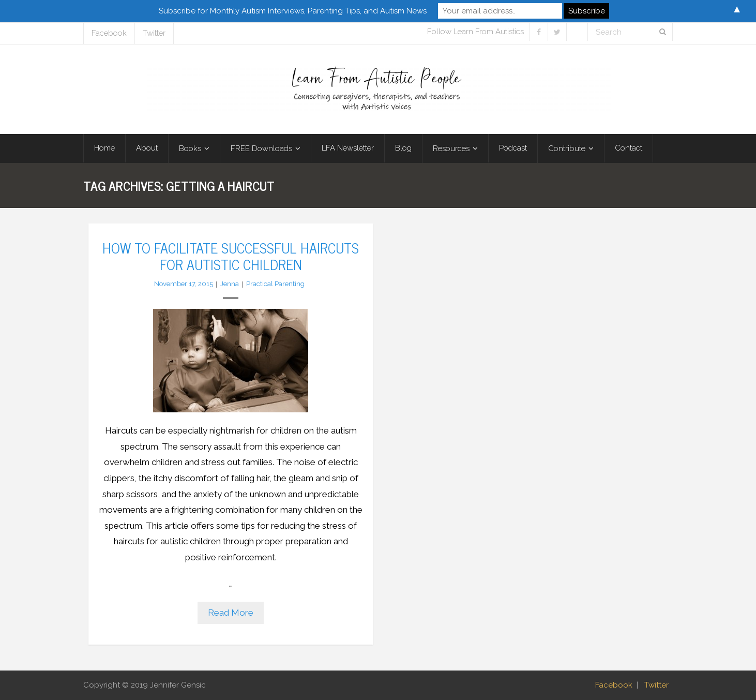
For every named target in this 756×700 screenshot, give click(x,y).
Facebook (109, 33)
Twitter (154, 33)
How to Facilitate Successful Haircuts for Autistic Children (231, 256)
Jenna (230, 284)
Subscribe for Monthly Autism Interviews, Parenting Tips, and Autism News (293, 11)
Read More (231, 613)
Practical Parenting (275, 284)
